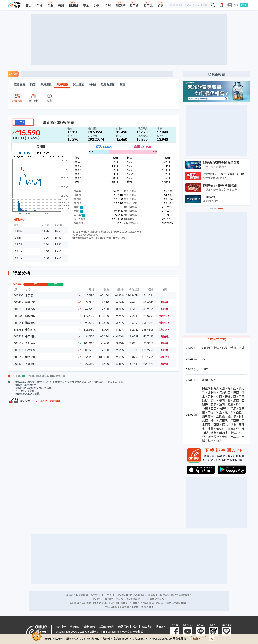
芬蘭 (213, 404)
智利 (211, 396)
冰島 (219, 413)
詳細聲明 (181, 603)
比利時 (212, 392)
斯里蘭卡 (208, 417)
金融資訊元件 (106, 627)
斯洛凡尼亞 (221, 348)
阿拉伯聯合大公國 (213, 388)
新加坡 (223, 433)
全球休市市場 (216, 339)
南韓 (239, 413)
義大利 (229, 413)
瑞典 (213, 433)
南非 (242, 348)
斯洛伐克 (213, 437)
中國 (219, 396)
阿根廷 (232, 388)
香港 (239, 404)
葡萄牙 (221, 429)
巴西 (236, 392)
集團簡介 (75, 627)
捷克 (213, 400)
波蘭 (211, 429)
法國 (222, 404)
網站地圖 (147, 627)
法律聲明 (161, 627)
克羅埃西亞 (209, 409)
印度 (211, 413)
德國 (222, 400)
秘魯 (233, 425)
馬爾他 (223, 421)
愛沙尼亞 (233, 400)
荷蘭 (216, 425)
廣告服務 (89, 627)
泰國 (225, 437)
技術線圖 (218, 74)
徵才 (135, 627)
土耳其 (235, 437)
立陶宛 (221, 417)
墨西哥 (235, 421)
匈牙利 (223, 409)
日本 (205, 369)
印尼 (233, 409)
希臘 (230, 404)
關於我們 (61, 627)
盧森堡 (232, 417)
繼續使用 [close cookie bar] (199, 639)
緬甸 (205, 380)
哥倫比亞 (230, 396)
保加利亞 (225, 392)
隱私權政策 (180, 639)
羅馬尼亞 (233, 429)
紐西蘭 (206, 348)
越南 (233, 348)
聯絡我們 (123, 627)
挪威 (225, 425)
